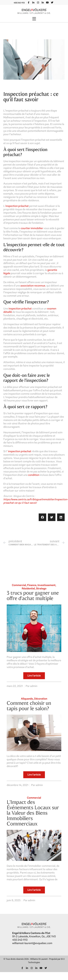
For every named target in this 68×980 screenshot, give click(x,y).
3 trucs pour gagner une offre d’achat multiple (33, 596)
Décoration (41, 699)
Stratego (41, 588)
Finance (32, 585)
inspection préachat (17, 206)
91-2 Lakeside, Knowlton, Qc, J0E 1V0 (34, 936)
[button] (34, 19)
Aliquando (27, 699)
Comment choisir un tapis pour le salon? (29, 706)
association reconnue (33, 286)
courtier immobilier (32, 228)
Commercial (19, 585)
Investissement (46, 585)
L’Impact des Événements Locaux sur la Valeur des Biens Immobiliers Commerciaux (33, 813)
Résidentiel (28, 588)
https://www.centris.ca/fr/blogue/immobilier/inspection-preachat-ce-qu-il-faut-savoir (36, 501)
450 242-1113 (19, 3)
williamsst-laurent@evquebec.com (32, 943)
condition (34, 475)
